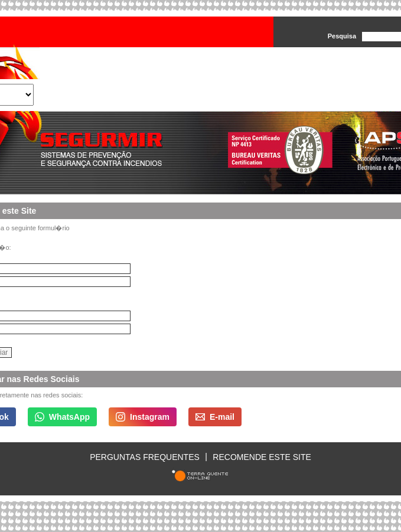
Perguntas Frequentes (145, 456)
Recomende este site (262, 456)
